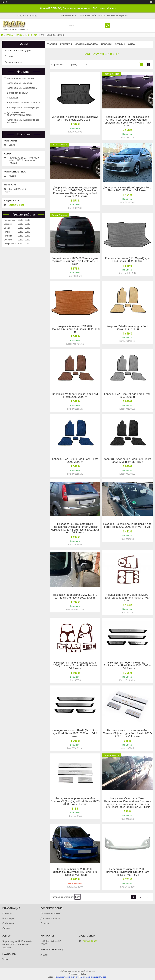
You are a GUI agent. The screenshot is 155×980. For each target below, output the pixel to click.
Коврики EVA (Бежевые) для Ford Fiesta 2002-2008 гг (127, 328)
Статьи (6, 928)
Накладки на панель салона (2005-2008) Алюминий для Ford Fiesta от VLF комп (75, 666)
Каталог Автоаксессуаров (18, 51)
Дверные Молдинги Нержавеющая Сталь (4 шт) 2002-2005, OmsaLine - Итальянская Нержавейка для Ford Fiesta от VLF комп (75, 192)
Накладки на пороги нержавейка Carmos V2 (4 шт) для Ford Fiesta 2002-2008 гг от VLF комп (75, 801)
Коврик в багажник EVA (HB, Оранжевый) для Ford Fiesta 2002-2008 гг (75, 329)
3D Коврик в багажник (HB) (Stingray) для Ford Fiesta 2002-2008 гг (75, 118)
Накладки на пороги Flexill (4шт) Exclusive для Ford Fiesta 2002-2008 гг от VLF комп (127, 666)
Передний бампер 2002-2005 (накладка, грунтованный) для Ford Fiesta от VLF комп (75, 872)
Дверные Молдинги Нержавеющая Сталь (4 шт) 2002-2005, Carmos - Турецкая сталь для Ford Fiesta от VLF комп (127, 121)
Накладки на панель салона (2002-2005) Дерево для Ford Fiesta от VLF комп (127, 598)
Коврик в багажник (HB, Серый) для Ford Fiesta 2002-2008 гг (127, 260)
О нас (131, 44)
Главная (52, 44)
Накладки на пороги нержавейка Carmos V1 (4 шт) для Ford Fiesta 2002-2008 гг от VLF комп (127, 733)
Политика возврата (50, 913)
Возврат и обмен (13, 62)
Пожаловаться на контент (66, 977)
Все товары (8, 918)
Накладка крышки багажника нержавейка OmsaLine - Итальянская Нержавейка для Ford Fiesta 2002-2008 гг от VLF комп (75, 528)
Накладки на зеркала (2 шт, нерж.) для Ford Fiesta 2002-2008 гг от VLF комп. (127, 525)
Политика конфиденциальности (93, 977)
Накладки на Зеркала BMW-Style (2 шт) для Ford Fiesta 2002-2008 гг (75, 596)
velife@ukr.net (16, 205)
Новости (106, 44)
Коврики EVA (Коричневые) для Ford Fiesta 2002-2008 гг (75, 396)
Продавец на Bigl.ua (77, 974)
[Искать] (107, 25)
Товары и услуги (14, 35)
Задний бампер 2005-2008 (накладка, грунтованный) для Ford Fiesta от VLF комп (75, 261)
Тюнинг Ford (31, 35)
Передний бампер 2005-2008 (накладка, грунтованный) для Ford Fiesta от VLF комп (127, 872)
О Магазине (8, 923)
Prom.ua (91, 971)
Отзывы (120, 44)
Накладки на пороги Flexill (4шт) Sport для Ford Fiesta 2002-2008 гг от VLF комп (75, 733)
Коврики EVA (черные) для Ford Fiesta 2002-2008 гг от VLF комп (127, 461)
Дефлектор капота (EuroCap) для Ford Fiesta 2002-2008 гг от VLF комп (127, 189)
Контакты (66, 44)
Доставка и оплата (87, 44)
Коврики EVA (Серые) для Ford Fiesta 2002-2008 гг (127, 396)
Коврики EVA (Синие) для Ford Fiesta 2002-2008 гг (75, 461)
